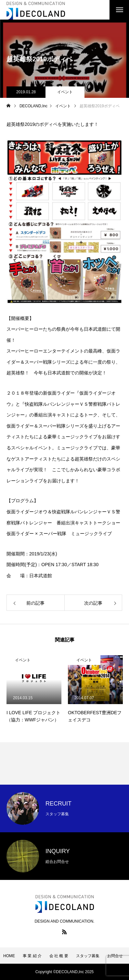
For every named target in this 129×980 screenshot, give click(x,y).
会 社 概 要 (59, 956)
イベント (65, 92)
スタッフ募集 (88, 956)
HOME (9, 956)
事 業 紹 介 (32, 956)
